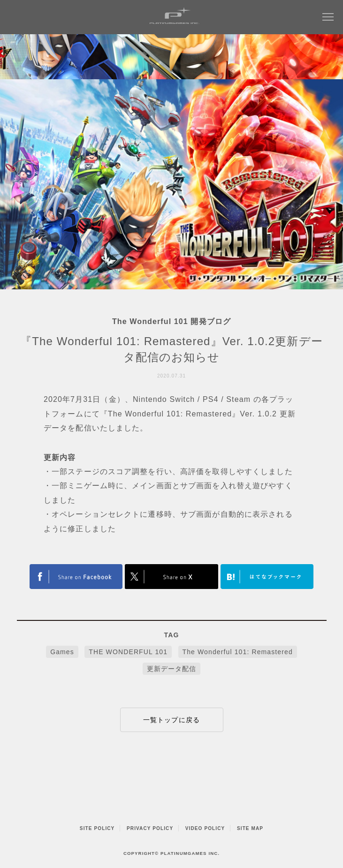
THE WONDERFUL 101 (128, 652)
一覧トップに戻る (171, 720)
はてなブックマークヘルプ (267, 577)
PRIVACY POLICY (150, 828)
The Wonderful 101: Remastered (238, 652)
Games (62, 652)
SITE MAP (250, 828)
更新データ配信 (172, 669)
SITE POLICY (97, 828)
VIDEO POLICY (205, 828)
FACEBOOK (76, 577)
